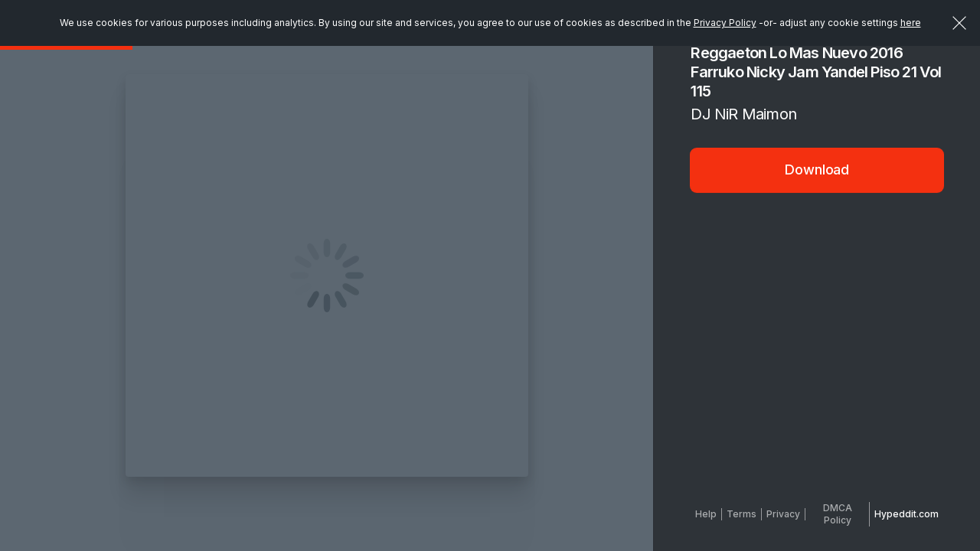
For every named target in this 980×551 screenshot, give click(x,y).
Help (706, 514)
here (911, 23)
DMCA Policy (838, 514)
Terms (742, 514)
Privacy (783, 514)
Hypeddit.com (906, 514)
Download (817, 170)
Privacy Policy (725, 23)
